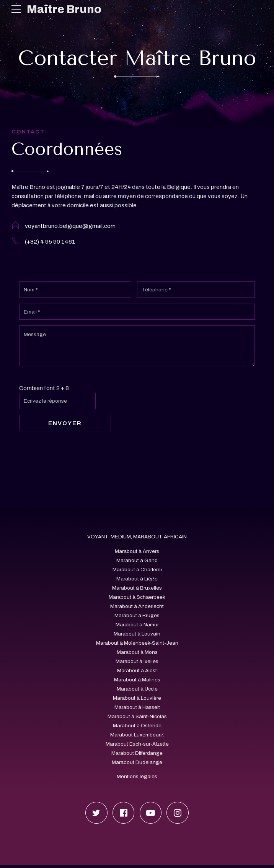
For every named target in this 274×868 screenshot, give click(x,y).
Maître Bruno (64, 9)
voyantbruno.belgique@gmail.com (70, 226)
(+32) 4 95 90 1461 (50, 242)
